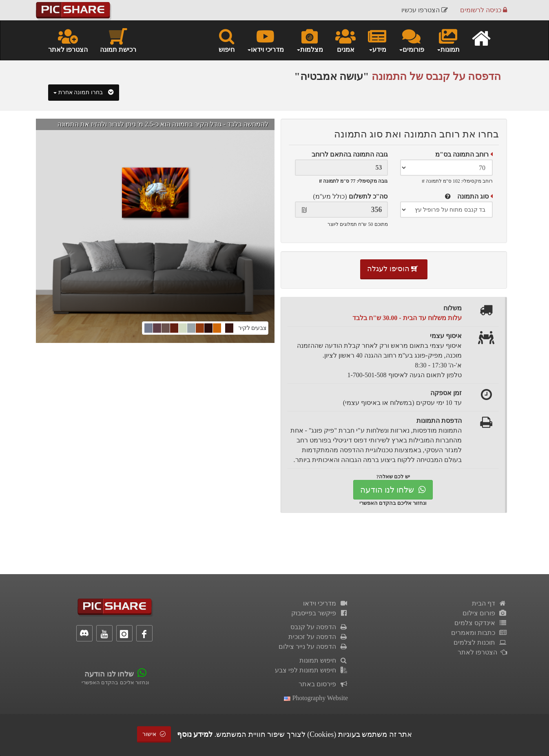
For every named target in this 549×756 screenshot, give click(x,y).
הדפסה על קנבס (319, 627)
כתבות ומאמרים (479, 633)
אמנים (345, 40)
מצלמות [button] (310, 40)
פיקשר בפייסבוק (320, 613)
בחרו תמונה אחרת (84, 92)
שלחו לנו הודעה (393, 490)
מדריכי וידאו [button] (265, 40)
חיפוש (227, 40)
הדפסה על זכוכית (318, 637)
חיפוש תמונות (324, 660)
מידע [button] (377, 40)
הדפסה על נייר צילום (313, 647)
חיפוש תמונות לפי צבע (311, 670)
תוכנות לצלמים (480, 642)
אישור (154, 734)
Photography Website (316, 698)
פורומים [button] (411, 40)
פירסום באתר (323, 684)
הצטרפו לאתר (68, 40)
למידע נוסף (195, 734)
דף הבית (489, 603)
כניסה (484, 10)
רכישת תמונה (118, 40)
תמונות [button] (448, 40)
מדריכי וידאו (325, 603)
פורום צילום (485, 613)
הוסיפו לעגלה (394, 269)
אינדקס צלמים (481, 623)
